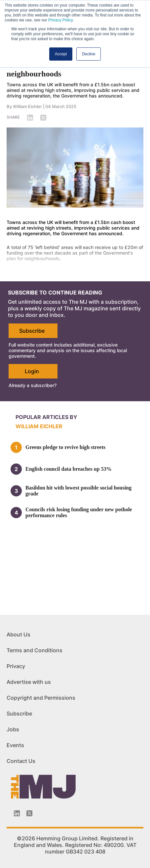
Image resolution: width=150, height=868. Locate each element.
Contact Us (21, 761)
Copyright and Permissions (41, 698)
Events (15, 745)
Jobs (13, 729)
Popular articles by (46, 417)
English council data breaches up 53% (69, 469)
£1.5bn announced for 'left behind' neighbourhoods (65, 69)
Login (32, 371)
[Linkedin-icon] (17, 813)
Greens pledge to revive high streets (65, 447)
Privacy (16, 666)
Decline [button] (89, 54)
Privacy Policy (60, 20)
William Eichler (27, 106)
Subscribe (32, 331)
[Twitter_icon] (29, 813)
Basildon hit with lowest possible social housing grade (78, 491)
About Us (19, 634)
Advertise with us (29, 682)
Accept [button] (61, 54)
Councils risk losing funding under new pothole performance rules (79, 512)
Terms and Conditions (35, 650)
